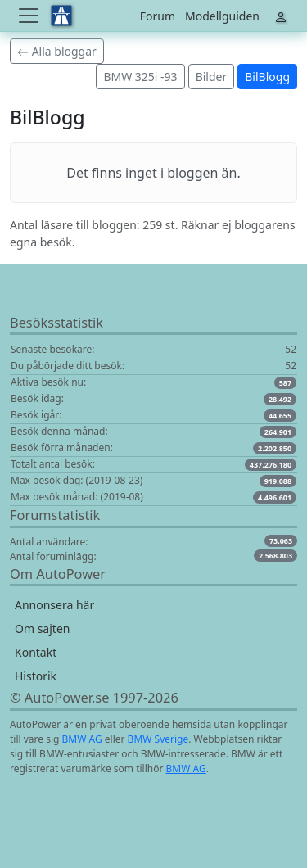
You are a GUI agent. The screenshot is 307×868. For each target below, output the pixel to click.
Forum (158, 16)
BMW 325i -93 (140, 77)
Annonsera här (54, 605)
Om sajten (42, 628)
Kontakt (36, 652)
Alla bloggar (57, 51)
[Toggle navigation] (30, 16)
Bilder (212, 77)
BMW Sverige (158, 739)
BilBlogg (267, 77)
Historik (36, 676)
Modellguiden (222, 16)
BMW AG (82, 739)
